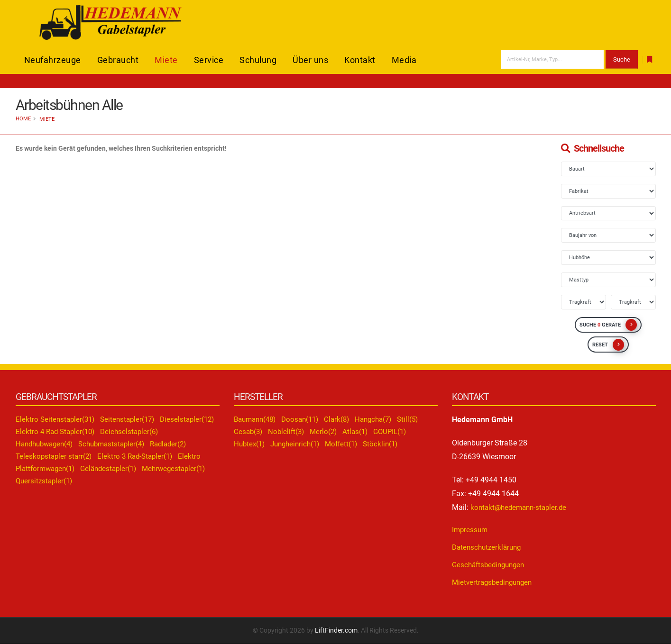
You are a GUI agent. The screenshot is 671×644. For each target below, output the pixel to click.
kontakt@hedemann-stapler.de (521, 507)
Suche (622, 59)
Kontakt (360, 60)
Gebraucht (118, 60)
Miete (166, 60)
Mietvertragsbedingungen (495, 582)
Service (209, 60)
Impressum (471, 530)
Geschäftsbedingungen (491, 565)
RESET (608, 345)
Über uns (310, 60)
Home (23, 119)
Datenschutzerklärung (489, 547)
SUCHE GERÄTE (608, 325)
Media (404, 60)
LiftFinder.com (336, 630)
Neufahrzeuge (53, 60)
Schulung (258, 60)
